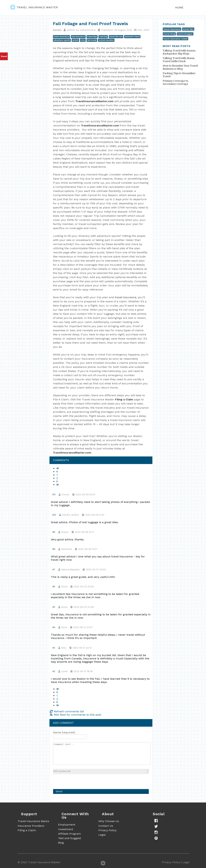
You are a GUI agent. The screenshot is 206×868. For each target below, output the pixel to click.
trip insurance (78, 37)
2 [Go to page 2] (57, 478)
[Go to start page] (58, 468)
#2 (54, 671)
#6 (54, 587)
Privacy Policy (107, 830)
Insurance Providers (31, 826)
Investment (66, 829)
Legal (102, 835)
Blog (61, 843)
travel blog (169, 34)
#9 (54, 532)
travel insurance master (34, 7)
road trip (103, 37)
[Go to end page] (58, 485)
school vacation (106, 40)
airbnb (75, 40)
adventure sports (62, 40)
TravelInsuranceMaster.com (94, 101)
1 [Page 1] (57, 475)
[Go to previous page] (57, 472)
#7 (54, 570)
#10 (54, 515)
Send (59, 791)
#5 (54, 607)
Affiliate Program (69, 834)
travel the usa (116, 37)
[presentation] (79, 781)
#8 (54, 549)
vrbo (83, 40)
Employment (67, 825)
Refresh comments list (67, 711)
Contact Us (106, 826)
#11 (54, 495)
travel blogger (185, 34)
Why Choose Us (109, 821)
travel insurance (61, 37)
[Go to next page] (57, 481)
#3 (54, 648)
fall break (92, 40)
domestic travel (132, 37)
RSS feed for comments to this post (75, 715)
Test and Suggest (70, 838)
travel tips (92, 37)
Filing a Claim (124, 399)
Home (179, 7)
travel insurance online (175, 39)
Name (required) (64, 732)
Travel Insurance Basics (33, 821)
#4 (54, 627)
